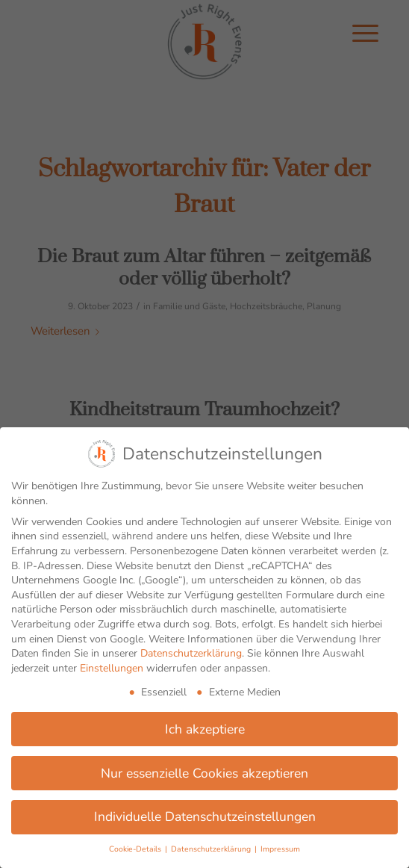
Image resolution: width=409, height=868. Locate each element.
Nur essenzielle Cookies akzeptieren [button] (204, 773)
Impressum (280, 849)
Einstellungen (112, 668)
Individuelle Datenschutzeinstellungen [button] (205, 816)
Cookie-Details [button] (136, 849)
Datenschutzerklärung (191, 653)
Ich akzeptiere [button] (205, 729)
